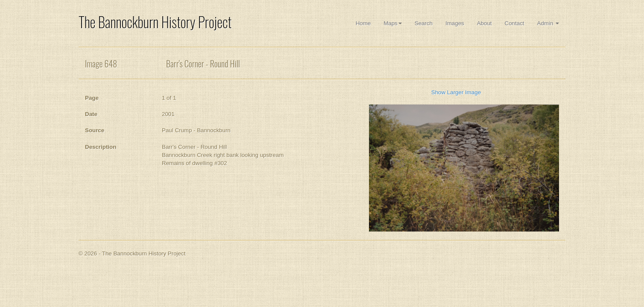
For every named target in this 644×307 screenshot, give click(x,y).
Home (363, 23)
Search (424, 23)
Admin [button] (548, 23)
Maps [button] (393, 23)
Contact (515, 23)
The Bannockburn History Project (155, 22)
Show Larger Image (456, 92)
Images (455, 23)
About (484, 23)
